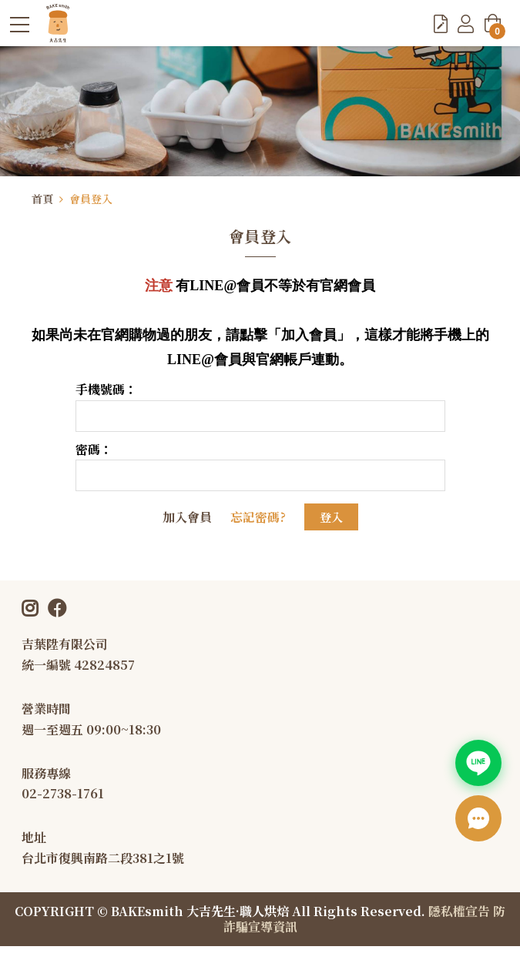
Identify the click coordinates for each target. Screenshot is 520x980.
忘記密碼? (258, 517)
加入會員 (187, 517)
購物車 (495, 28)
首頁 (42, 199)
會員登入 (91, 199)
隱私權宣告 (459, 911)
